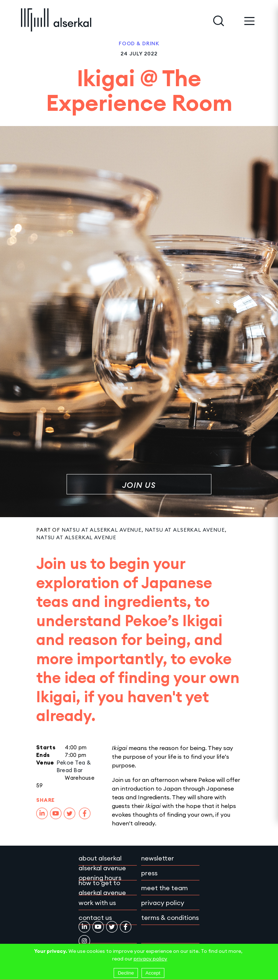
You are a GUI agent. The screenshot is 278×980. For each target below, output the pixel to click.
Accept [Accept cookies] (153, 973)
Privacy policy (163, 903)
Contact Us (95, 918)
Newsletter (158, 858)
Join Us (139, 485)
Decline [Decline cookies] (126, 973)
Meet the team (165, 888)
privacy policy (150, 959)
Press (149, 873)
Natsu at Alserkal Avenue (102, 530)
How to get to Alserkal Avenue (102, 888)
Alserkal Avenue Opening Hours (102, 873)
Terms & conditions (170, 918)
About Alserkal (100, 858)
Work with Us (97, 903)
